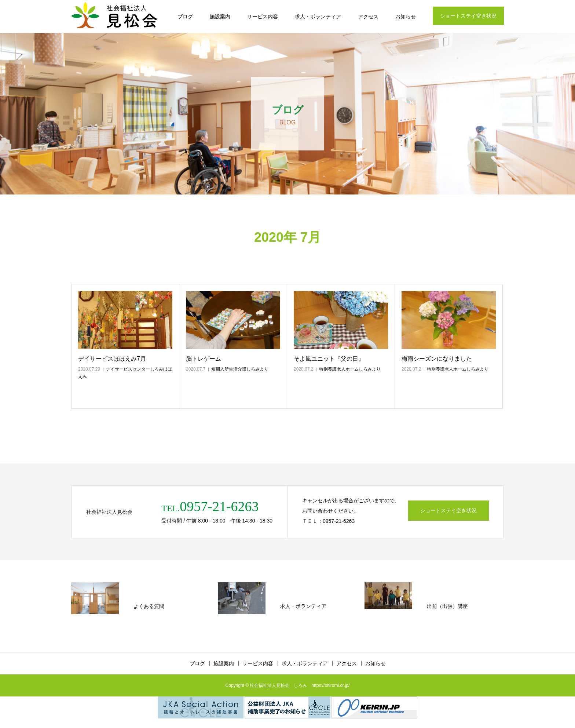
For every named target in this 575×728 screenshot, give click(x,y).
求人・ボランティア (318, 17)
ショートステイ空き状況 (468, 16)
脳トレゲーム (204, 359)
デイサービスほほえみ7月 (112, 359)
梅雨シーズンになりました (437, 359)
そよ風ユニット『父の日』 (329, 359)
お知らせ (406, 17)
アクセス (368, 17)
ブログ (185, 17)
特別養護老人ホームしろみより (350, 369)
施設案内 (220, 17)
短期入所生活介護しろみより (240, 369)
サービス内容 (263, 17)
